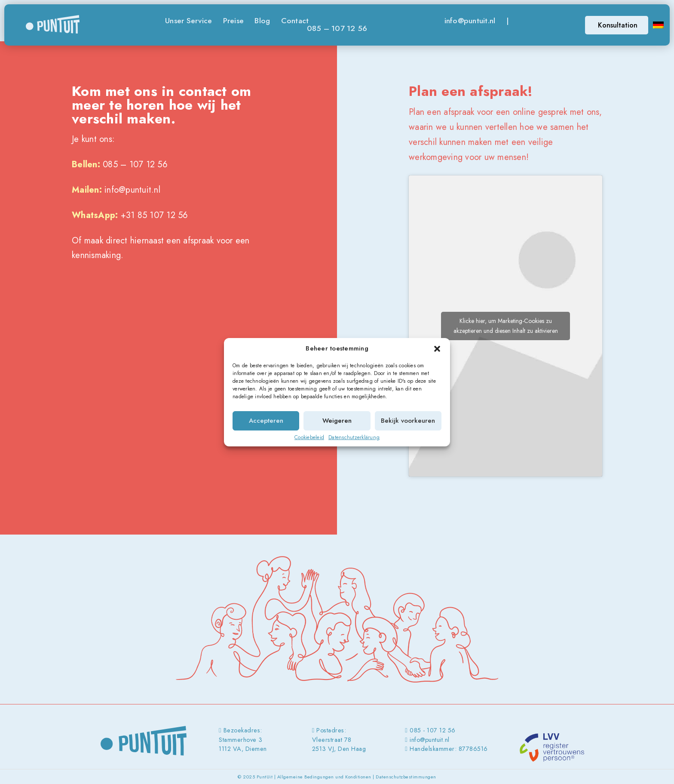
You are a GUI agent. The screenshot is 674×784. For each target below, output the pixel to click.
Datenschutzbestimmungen (406, 777)
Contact (295, 21)
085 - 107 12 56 (433, 730)
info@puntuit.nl (470, 21)
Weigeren (337, 421)
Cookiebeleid (309, 437)
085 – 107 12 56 (337, 28)
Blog (262, 21)
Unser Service (188, 21)
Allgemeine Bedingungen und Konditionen (324, 777)
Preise (234, 21)
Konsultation (618, 25)
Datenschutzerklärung (354, 437)
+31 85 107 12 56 (155, 215)
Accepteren (266, 421)
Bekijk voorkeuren (408, 421)
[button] (437, 349)
